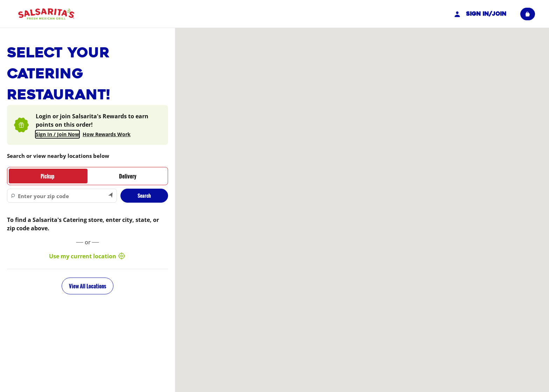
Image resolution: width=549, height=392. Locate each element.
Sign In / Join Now (57, 134)
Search (144, 195)
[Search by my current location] (111, 196)
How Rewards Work (107, 134)
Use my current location (88, 256)
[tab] (47, 176)
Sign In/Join (479, 14)
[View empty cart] (528, 14)
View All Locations (88, 286)
